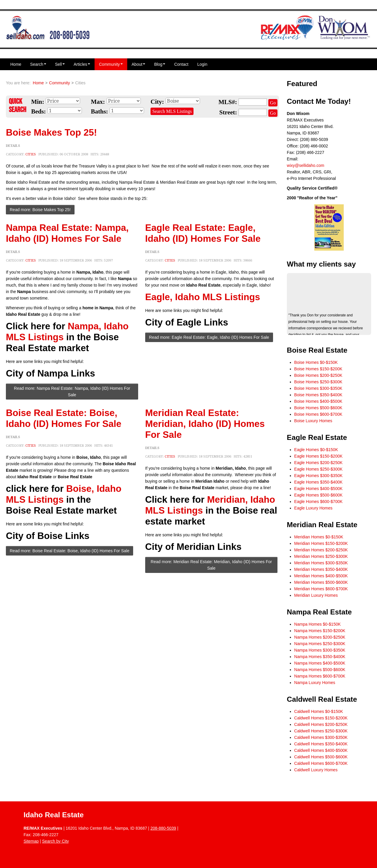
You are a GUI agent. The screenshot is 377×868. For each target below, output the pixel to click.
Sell (60, 64)
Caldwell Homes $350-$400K (321, 744)
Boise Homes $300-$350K (318, 388)
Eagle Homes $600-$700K (318, 502)
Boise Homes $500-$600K (318, 408)
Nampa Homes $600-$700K (320, 676)
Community (111, 64)
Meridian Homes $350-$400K (321, 569)
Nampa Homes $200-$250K (320, 637)
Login (202, 64)
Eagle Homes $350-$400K (318, 482)
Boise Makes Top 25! (51, 132)
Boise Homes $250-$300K (318, 382)
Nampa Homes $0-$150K (318, 624)
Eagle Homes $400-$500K (318, 489)
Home (16, 64)
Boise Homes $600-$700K (318, 414)
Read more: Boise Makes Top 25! (40, 210)
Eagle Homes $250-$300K (318, 469)
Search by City (56, 841)
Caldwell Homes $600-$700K (321, 763)
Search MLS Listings (172, 111)
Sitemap (31, 841)
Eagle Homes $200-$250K (318, 463)
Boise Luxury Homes (313, 421)
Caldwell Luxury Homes (316, 770)
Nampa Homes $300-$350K (320, 650)
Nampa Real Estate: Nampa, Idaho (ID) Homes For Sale (67, 233)
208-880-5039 (163, 828)
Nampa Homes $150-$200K (320, 631)
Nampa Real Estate (319, 612)
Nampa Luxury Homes (315, 683)
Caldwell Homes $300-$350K (321, 737)
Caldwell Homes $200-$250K (321, 724)
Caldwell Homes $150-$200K (321, 718)
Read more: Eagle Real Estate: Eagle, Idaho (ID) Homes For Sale (209, 337)
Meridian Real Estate (322, 525)
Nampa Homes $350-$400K (320, 657)
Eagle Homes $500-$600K (318, 495)
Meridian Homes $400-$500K (321, 576)
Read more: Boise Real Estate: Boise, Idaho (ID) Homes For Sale (70, 551)
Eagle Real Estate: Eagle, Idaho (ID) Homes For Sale (203, 233)
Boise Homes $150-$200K (318, 369)
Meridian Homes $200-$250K (321, 550)
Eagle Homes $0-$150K (316, 450)
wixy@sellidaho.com (306, 165)
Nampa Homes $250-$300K (320, 644)
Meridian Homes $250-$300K (321, 556)
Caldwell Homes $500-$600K (321, 757)
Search (38, 64)
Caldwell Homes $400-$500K (321, 750)
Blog (160, 64)
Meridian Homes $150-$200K (321, 543)
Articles (82, 64)
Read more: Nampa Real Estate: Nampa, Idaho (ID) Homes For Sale (72, 392)
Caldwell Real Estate (322, 699)
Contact (181, 64)
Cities (31, 154)
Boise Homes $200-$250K (318, 375)
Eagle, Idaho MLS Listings (203, 297)
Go (273, 103)
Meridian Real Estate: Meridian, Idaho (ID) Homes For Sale (205, 424)
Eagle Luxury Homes (313, 508)
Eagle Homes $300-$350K (318, 476)
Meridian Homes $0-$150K (319, 537)
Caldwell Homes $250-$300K (321, 731)
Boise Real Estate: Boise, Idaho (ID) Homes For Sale (64, 418)
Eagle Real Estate (317, 437)
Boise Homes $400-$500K (318, 401)
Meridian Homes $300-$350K (321, 563)
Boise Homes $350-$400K (318, 395)
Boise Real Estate (317, 350)
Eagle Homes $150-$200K (318, 456)
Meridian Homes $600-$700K (321, 589)
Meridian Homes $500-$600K (321, 582)
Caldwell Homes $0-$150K (319, 711)
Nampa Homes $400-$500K (320, 663)
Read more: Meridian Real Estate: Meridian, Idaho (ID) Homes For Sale (211, 565)
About (139, 64)
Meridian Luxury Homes (316, 595)
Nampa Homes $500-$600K (320, 670)
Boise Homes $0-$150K (316, 362)
